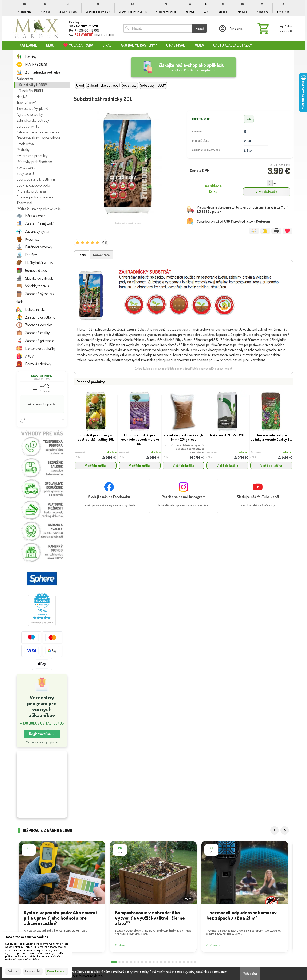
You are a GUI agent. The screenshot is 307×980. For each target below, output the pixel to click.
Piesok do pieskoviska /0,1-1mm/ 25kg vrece (184, 437)
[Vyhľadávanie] (158, 28)
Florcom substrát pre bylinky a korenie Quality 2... (271, 437)
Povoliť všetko (57, 971)
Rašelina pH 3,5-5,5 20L (227, 435)
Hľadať (200, 29)
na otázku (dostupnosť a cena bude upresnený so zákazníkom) (190, 449)
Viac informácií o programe (42, 742)
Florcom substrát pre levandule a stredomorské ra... (140, 439)
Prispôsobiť (33, 971)
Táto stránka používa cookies (27, 937)
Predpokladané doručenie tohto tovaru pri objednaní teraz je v (243, 209)
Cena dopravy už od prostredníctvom (234, 221)
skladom (112, 452)
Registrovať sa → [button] (42, 734)
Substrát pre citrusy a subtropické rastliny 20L (96, 437)
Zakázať (13, 971)
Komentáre (101, 255)
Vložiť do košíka (267, 192)
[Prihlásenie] (230, 28)
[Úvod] (37, 28)
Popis (82, 255)
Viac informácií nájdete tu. (87, 976)
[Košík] (274, 28)
